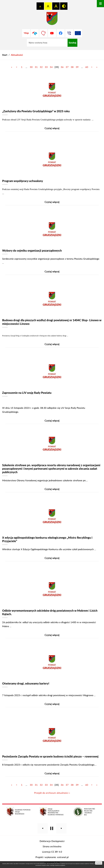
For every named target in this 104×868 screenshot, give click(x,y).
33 (46, 67)
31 (36, 67)
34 (51, 67)
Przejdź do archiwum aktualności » (52, 800)
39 (77, 67)
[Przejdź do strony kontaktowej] (69, 33)
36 (62, 67)
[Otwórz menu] (100, 4)
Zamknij (99, 863)
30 (31, 67)
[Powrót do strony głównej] (5, 55)
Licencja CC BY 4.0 (52, 859)
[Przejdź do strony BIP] (26, 33)
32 (41, 67)
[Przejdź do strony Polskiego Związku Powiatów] (43, 33)
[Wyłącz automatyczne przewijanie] (52, 836)
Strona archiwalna (52, 854)
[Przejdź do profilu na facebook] (61, 33)
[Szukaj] (72, 43)
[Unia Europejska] (78, 33)
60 (87, 67)
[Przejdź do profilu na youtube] (52, 33)
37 (67, 67)
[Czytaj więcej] (52, 104)
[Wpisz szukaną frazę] (47, 43)
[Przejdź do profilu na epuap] (35, 33)
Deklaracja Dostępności (52, 848)
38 (72, 67)
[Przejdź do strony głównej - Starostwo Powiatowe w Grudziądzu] (52, 19)
